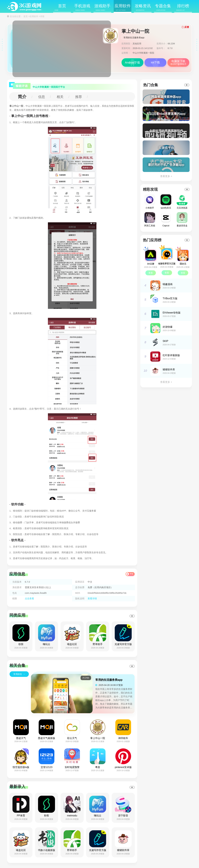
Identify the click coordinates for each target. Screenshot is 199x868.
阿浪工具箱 (150, 219)
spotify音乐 (166, 202)
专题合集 (163, 7)
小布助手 (150, 202)
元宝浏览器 (182, 202)
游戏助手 (102, 7)
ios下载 (155, 62)
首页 (60, 7)
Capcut (166, 219)
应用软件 (123, 7)
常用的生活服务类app (134, 38)
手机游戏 (82, 7)
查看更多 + (166, 176)
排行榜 (183, 7)
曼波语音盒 (182, 219)
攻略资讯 (143, 7)
